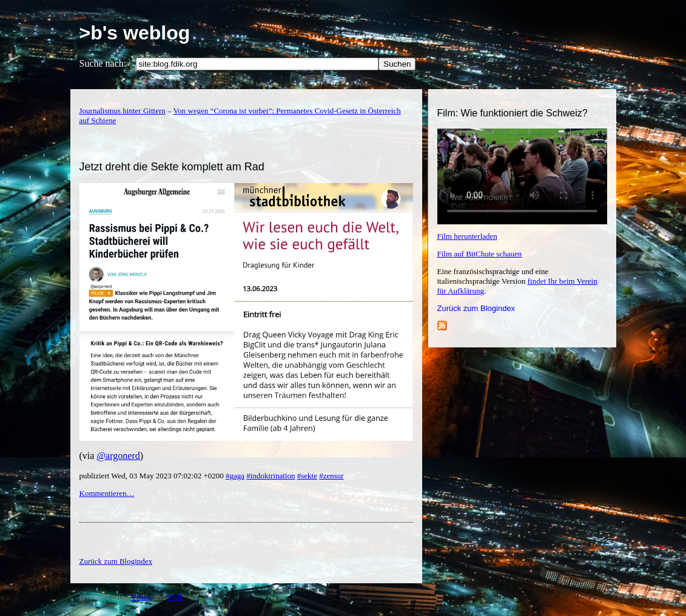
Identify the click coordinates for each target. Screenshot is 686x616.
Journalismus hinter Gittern (123, 111)
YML (176, 597)
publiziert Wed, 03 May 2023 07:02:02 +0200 (153, 476)
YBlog (141, 597)
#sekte (307, 476)
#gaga (235, 476)
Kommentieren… (107, 493)
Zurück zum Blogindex (476, 308)
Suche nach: (103, 63)
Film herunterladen (467, 236)
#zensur (331, 476)
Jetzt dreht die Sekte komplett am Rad (172, 167)
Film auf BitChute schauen (480, 254)
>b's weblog (135, 33)
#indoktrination (271, 476)
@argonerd (118, 456)
